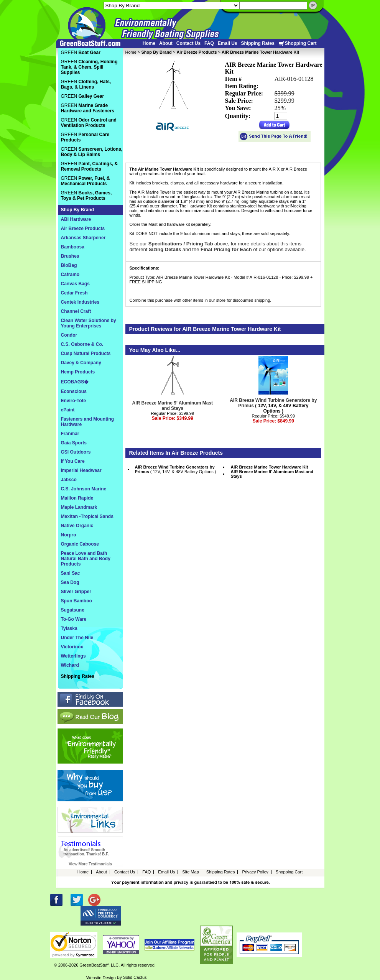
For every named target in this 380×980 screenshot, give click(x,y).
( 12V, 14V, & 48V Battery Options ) (273, 406)
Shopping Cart (298, 44)
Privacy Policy (255, 872)
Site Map (190, 872)
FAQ (209, 43)
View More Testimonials (90, 864)
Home (149, 43)
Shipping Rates (257, 43)
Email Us (228, 43)
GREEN (81, 53)
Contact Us (188, 43)
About (166, 43)
